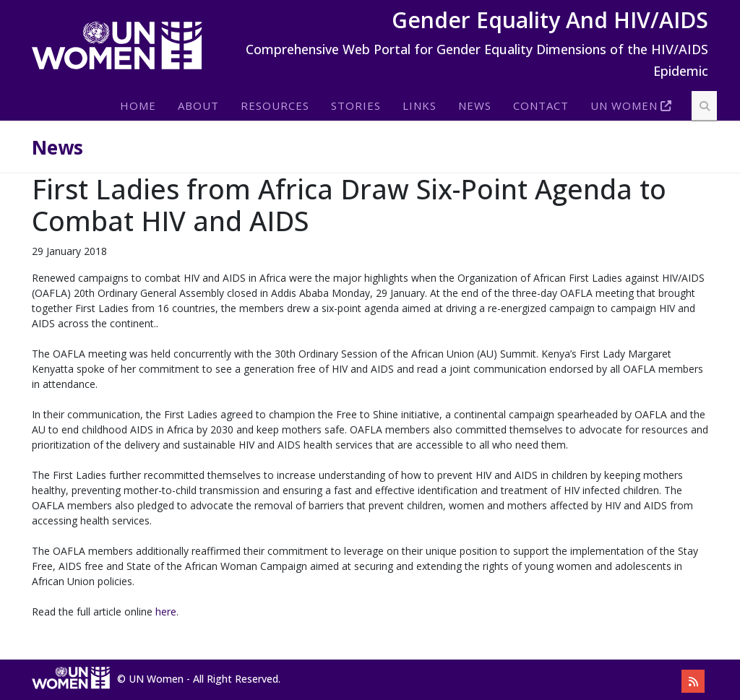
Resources (275, 105)
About (198, 105)
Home (138, 105)
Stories (356, 105)
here (166, 612)
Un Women (624, 105)
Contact (541, 105)
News (475, 105)
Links (420, 105)
